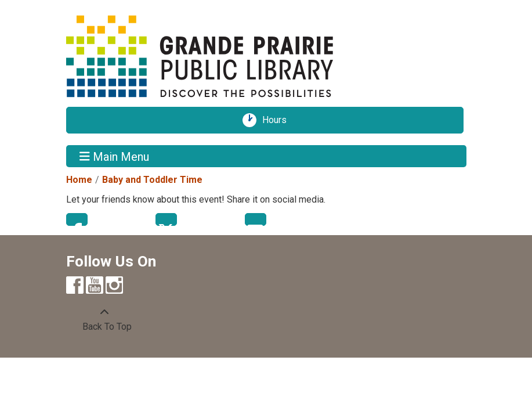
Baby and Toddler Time (152, 180)
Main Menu (114, 156)
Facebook (77, 219)
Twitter (166, 219)
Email (256, 219)
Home (79, 180)
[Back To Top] (104, 320)
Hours (278, 120)
